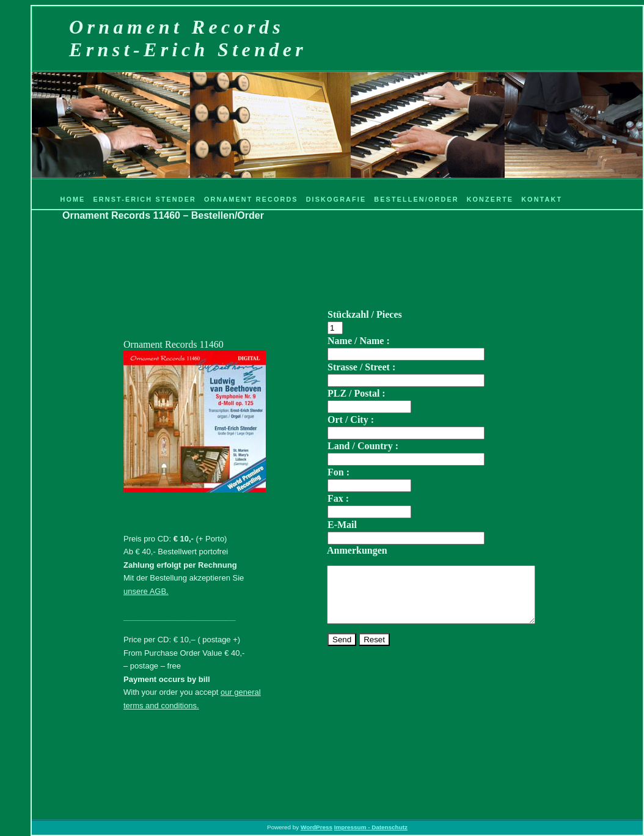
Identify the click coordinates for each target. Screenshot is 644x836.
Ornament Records (251, 199)
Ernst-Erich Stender (145, 199)
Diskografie (336, 199)
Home (72, 199)
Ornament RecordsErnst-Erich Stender (188, 38)
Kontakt (542, 199)
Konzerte (490, 199)
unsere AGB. (146, 591)
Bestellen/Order (416, 199)
